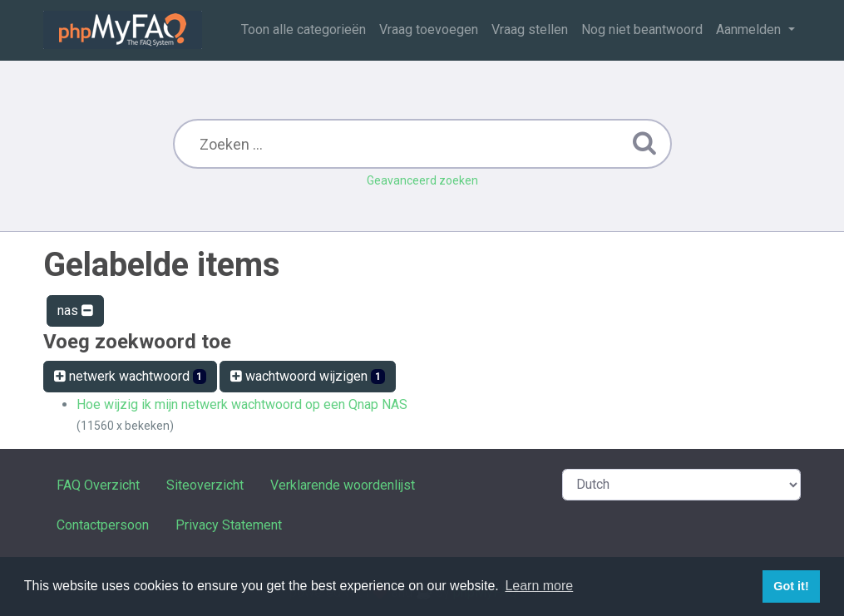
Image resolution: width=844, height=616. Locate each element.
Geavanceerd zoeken (422, 180)
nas (75, 310)
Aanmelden (750, 30)
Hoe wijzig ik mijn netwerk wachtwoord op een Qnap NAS (242, 404)
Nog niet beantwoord (642, 30)
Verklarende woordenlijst (343, 485)
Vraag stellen (530, 30)
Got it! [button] (791, 586)
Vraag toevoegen (429, 30)
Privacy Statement (229, 525)
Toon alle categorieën (304, 30)
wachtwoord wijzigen (308, 376)
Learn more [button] (539, 586)
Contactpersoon (103, 525)
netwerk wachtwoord (131, 376)
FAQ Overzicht (98, 485)
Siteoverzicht (205, 485)
